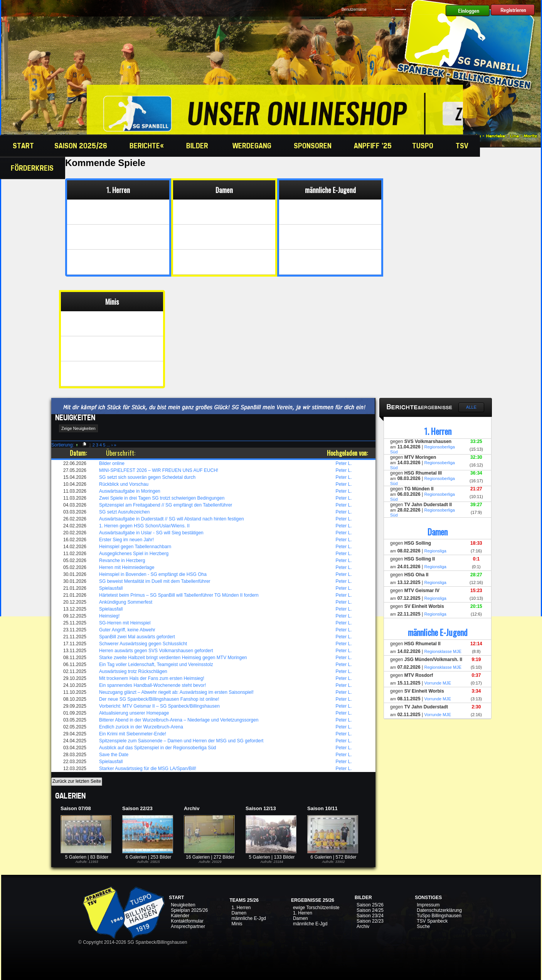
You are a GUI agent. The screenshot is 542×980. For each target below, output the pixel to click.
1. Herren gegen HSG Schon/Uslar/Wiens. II (144, 526)
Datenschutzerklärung (439, 910)
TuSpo (424, 146)
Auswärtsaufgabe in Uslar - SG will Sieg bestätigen (151, 533)
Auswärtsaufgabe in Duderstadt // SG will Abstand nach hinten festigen (172, 519)
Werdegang (253, 146)
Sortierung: (63, 445)
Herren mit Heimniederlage (127, 567)
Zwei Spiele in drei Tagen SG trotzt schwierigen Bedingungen (162, 498)
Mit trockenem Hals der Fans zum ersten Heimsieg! (152, 678)
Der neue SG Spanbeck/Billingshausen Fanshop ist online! (159, 699)
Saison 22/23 (370, 921)
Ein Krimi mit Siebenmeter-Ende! (133, 734)
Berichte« (148, 146)
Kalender (180, 916)
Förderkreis (33, 168)
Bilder (199, 146)
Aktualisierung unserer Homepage (134, 713)
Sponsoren (314, 146)
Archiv (363, 926)
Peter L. (344, 463)
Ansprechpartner (188, 926)
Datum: (78, 453)
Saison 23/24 (370, 916)
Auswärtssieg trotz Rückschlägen (133, 671)
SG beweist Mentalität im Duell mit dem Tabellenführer (155, 581)
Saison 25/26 (370, 905)
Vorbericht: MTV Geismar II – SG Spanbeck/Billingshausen (159, 706)
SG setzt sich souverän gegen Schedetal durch (147, 477)
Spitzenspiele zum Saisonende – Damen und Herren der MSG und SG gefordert (181, 741)
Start (22, 146)
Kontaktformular (187, 921)
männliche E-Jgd (248, 918)
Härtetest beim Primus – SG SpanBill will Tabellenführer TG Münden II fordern (179, 595)
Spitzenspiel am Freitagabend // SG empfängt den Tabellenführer (166, 505)
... (108, 445)
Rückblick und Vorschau (124, 484)
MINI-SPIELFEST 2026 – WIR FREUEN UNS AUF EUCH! (159, 470)
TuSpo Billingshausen (439, 916)
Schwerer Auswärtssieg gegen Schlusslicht (143, 644)
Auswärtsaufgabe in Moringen (130, 491)
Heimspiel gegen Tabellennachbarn (135, 547)
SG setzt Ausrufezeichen (124, 512)
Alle (471, 407)
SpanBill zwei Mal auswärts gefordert (137, 637)
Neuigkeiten (183, 905)
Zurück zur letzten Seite (77, 781)
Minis (237, 924)
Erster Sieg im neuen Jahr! (126, 540)
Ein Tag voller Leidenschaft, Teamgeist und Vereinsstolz (156, 665)
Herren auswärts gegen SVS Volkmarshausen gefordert (156, 651)
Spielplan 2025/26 (189, 910)
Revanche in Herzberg (122, 560)
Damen (239, 913)
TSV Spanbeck (432, 921)
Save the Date (114, 755)
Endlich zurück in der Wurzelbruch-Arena (141, 727)
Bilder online (112, 463)
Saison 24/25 (370, 910)
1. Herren (241, 908)
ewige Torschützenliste (316, 908)
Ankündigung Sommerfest (126, 602)
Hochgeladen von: (347, 453)
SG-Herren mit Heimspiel (125, 623)
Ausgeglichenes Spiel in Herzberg (134, 554)
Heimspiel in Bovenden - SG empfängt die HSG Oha (153, 574)
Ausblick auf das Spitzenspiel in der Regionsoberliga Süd (158, 748)
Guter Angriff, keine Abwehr (127, 630)
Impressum (428, 905)
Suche (423, 926)
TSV (463, 146)
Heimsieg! (109, 616)
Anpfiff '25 (373, 146)
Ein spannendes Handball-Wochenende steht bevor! (152, 685)
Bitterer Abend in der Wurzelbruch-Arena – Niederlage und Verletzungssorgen (179, 720)
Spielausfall (111, 588)
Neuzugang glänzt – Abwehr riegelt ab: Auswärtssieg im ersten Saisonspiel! (176, 692)
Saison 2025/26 (82, 146)
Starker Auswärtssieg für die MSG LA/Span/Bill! (148, 769)
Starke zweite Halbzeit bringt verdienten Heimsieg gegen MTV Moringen (173, 658)
